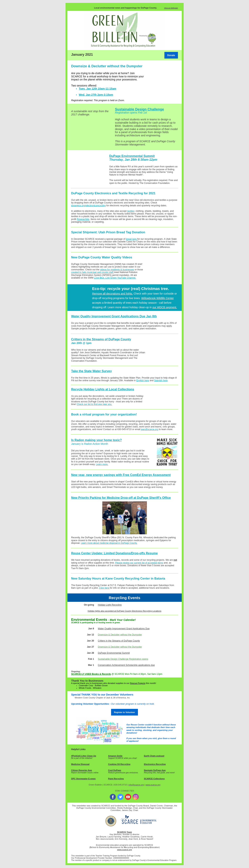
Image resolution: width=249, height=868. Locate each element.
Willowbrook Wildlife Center (158, 298)
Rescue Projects (138, 683)
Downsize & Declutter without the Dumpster (120, 635)
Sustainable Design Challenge (140, 109)
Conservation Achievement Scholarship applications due (126, 665)
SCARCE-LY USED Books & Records (91, 674)
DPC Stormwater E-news (83, 779)
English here (143, 380)
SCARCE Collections (154, 779)
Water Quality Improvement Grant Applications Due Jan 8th (114, 316)
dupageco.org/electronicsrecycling (88, 206)
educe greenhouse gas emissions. (124, 773)
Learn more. (102, 464)
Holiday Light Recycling (110, 605)
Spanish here (161, 380)
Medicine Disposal (80, 764)
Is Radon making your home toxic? (97, 440)
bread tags (131, 239)
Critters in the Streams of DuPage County (101, 339)
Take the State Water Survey (92, 371)
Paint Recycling (116, 779)
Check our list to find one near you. (94, 404)
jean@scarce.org (150, 429)
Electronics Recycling (155, 764)
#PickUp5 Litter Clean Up (84, 756)
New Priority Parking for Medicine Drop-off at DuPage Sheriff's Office (121, 498)
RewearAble (83, 219)
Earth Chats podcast (154, 756)
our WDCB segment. (165, 307)
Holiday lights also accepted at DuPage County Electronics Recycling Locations (124, 611)
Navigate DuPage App (155, 770)
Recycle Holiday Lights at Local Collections (103, 389)
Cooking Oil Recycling (119, 764)
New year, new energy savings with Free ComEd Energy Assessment (121, 475)
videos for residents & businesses (117, 270)
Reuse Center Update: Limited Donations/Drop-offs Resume (114, 553)
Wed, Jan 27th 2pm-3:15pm (96, 95)
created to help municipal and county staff (93, 272)
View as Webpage (171, 8)
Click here (104, 588)
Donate (171, 55)
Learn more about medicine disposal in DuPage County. (109, 543)
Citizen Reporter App (82, 770)
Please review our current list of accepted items (139, 563)
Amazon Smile (115, 756)
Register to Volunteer (124, 712)
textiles (131, 211)
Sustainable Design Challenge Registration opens (123, 659)
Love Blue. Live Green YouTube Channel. (115, 278)
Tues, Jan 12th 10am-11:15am (98, 89)
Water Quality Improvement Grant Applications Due (124, 629)
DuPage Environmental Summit (132, 156)
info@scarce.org (136, 785)
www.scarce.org (153, 785)
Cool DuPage (115, 770)
